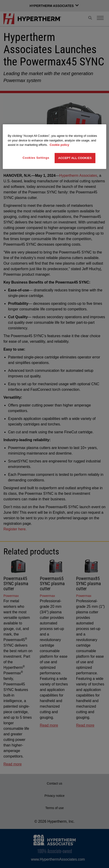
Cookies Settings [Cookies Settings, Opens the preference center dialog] (36, 158)
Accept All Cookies (75, 158)
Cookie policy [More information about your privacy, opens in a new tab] (60, 145)
